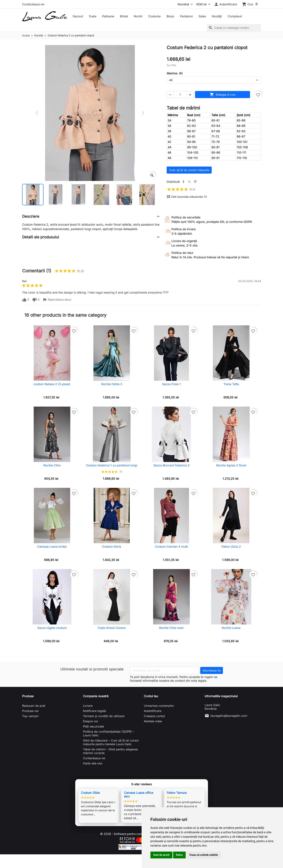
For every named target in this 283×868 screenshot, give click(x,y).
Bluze (170, 16)
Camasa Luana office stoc (139, 795)
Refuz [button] (179, 855)
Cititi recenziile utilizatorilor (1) (187, 197)
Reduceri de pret (34, 706)
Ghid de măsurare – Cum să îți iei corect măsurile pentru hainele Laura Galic (111, 742)
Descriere (31, 216)
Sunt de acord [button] (161, 855)
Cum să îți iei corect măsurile (189, 170)
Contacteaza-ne (33, 4)
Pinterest (195, 182)
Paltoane (108, 16)
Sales (202, 16)
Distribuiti (183, 182)
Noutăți (217, 16)
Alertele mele (153, 721)
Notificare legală (94, 711)
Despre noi (91, 721)
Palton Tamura (177, 793)
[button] (225, 4)
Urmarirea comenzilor (159, 706)
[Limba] (184, 4)
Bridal (124, 16)
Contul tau (151, 696)
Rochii (138, 16)
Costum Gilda (90, 793)
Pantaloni (186, 16)
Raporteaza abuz (57, 300)
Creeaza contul (154, 716)
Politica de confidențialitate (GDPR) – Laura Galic (109, 733)
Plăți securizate (93, 726)
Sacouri (78, 16)
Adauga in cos (223, 95)
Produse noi (30, 711)
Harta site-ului (93, 763)
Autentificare (153, 711)
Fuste (93, 16)
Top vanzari (30, 716)
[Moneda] (203, 4)
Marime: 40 (175, 73)
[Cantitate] (180, 95)
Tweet (189, 182)
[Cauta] (234, 28)
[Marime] (214, 80)
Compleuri (235, 16)
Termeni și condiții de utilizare (104, 716)
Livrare (88, 706)
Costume (154, 16)
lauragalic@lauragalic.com (229, 716)
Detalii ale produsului (41, 237)
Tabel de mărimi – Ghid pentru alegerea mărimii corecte (110, 751)
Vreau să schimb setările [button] (204, 855)
